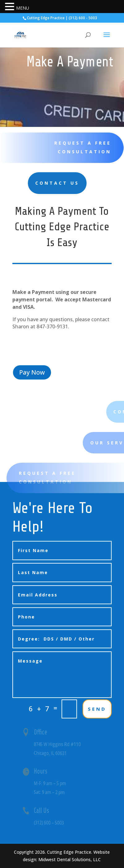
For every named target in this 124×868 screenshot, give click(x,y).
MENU (23, 8)
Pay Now (32, 372)
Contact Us (33, 183)
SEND (97, 709)
